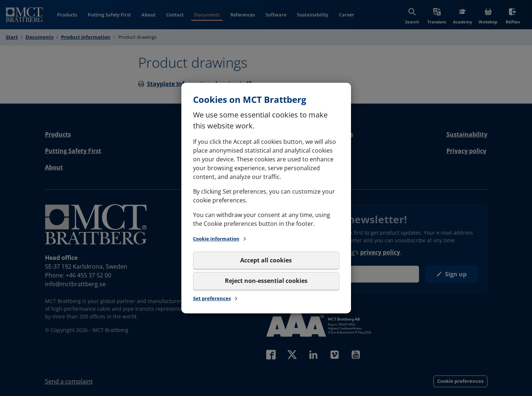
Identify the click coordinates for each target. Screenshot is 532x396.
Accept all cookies (266, 260)
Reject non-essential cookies (266, 281)
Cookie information (220, 239)
